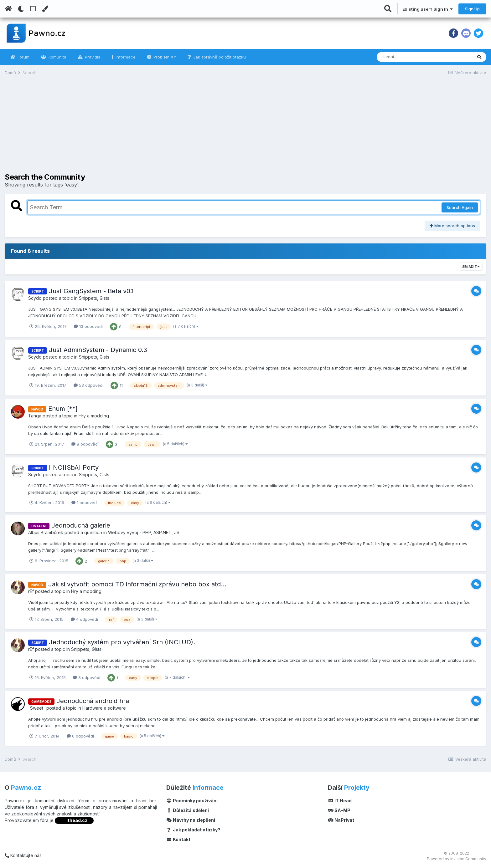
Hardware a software (104, 708)
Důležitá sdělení (188, 810)
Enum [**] (63, 409)
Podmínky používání (192, 801)
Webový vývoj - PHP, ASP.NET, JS (144, 532)
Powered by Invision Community (457, 859)
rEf (31, 591)
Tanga (35, 416)
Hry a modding (94, 416)
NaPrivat (341, 820)
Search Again (460, 207)
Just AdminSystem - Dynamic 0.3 (98, 350)
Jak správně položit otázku (219, 57)
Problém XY (164, 57)
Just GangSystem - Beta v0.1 (91, 291)
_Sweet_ (37, 708)
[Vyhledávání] (407, 57)
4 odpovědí (84, 619)
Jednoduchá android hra (93, 701)
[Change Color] (45, 9)
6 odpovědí (80, 736)
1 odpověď (84, 503)
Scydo (35, 298)
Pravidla (92, 57)
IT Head (340, 801)
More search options (452, 226)
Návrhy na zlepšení (191, 820)
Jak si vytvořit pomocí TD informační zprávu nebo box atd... (137, 584)
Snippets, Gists (94, 298)
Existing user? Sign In (428, 9)
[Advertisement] (246, 129)
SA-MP (339, 810)
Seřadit (471, 267)
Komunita (57, 57)
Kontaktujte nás (23, 855)
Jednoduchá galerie (81, 525)
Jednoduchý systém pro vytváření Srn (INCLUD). (122, 642)
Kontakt (178, 839)
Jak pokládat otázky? (193, 830)
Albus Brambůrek (46, 532)
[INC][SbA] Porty (74, 467)
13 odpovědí (88, 326)
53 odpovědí (88, 385)
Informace (125, 57)
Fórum (23, 57)
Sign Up (472, 9)
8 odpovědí (85, 444)
